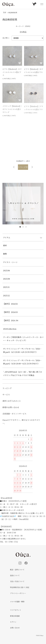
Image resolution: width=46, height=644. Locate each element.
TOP (5, 12)
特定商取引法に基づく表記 (20, 587)
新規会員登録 (15, 616)
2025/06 (6, 270)
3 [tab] (26, 227)
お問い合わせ (15, 628)
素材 (5, 245)
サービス (6, 395)
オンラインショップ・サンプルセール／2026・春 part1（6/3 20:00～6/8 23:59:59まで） (22, 350)
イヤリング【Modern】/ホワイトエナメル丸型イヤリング (12, 110)
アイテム (7, 237)
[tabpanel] (23, 204)
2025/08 (6, 279)
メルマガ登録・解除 (17, 602)
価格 (5, 254)
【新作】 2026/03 (10, 312)
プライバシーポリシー (18, 593)
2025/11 (6, 287)
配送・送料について (17, 570)
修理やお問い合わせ (11, 407)
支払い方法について (17, 581)
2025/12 (6, 295)
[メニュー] (42, 4)
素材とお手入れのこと (12, 401)
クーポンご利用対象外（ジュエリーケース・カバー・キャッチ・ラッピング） (23, 339)
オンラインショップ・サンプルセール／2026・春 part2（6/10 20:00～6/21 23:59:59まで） (22, 362)
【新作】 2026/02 (10, 304)
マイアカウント (16, 610)
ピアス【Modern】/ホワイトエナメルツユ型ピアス (12, 72)
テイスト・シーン (10, 262)
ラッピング (7, 388)
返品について (15, 575)
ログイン (13, 622)
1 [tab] (20, 227)
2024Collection (10, 329)
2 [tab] (23, 227)
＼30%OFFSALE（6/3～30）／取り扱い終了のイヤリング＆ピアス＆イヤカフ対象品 (23, 373)
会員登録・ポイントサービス (14, 414)
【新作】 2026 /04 (12, 320)
